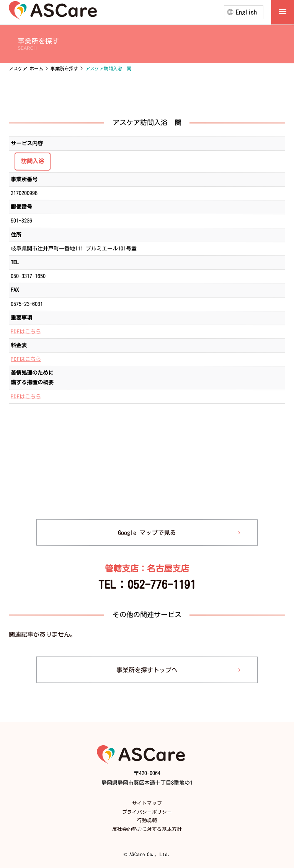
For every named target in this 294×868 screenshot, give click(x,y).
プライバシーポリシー (147, 812)
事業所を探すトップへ (147, 670)
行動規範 (147, 820)
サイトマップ (147, 803)
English (246, 12)
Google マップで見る (147, 533)
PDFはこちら (26, 332)
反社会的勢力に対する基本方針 (147, 829)
